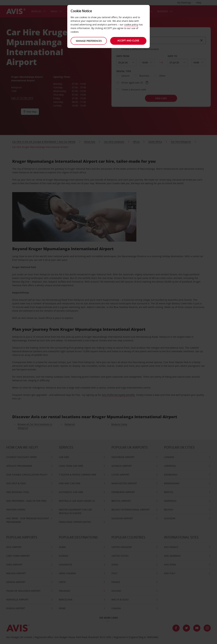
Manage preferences (89, 41)
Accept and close (128, 41)
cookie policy (131, 25)
